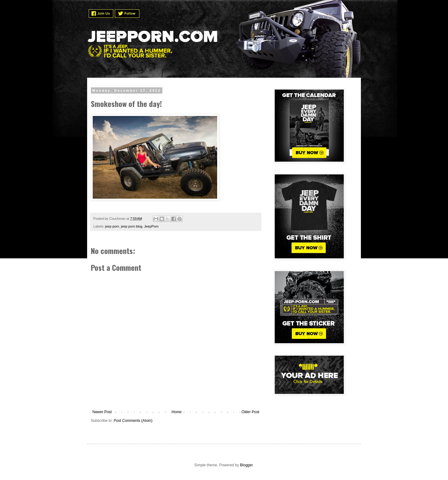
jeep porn (112, 226)
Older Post (250, 412)
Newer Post (102, 412)
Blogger (246, 465)
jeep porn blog (132, 226)
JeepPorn (151, 226)
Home (177, 412)
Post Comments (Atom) (133, 421)
